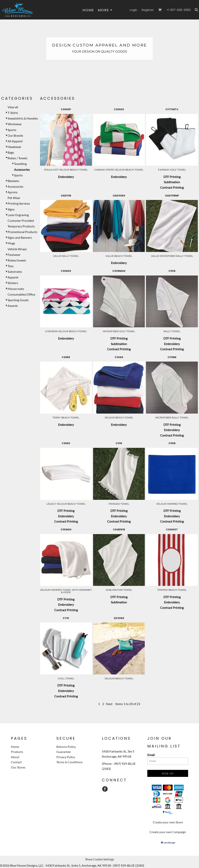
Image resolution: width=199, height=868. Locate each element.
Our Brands (15, 135)
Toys (11, 266)
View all (13, 107)
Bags (11, 152)
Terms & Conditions (69, 762)
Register (148, 10)
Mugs (11, 243)
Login (134, 10)
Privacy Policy (66, 757)
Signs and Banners (20, 237)
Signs (11, 209)
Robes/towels (17, 260)
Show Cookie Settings (100, 859)
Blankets (13, 181)
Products (17, 752)
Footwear (14, 255)
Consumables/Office (21, 294)
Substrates (15, 272)
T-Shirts (13, 113)
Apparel (13, 277)
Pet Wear (14, 198)
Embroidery (66, 177)
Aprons (13, 192)
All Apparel (15, 141)
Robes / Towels (17, 158)
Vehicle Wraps (17, 249)
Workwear (15, 124)
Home (15, 747)
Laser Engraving (18, 215)
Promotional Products (22, 232)
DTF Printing (172, 177)
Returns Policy (66, 747)
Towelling (20, 164)
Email (151, 755)
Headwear (14, 147)
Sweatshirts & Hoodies (23, 118)
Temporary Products (21, 226)
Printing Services (19, 203)
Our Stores (18, 767)
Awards (13, 306)
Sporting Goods (18, 300)
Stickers (13, 283)
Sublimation (172, 182)
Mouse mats (16, 289)
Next (109, 704)
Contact (16, 762)
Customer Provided (21, 221)
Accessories (15, 186)
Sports (12, 130)
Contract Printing (172, 187)
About (15, 757)
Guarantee (64, 752)
